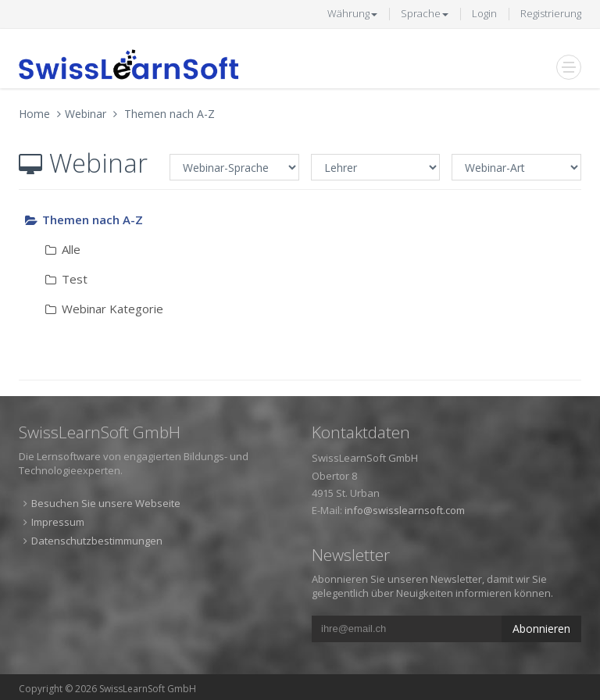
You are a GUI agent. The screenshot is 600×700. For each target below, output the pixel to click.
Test (66, 279)
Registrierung (551, 13)
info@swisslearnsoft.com (405, 510)
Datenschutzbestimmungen (97, 541)
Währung (352, 13)
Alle (62, 249)
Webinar (86, 114)
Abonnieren (541, 629)
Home (34, 114)
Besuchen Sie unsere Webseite (106, 503)
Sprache (425, 13)
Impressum (58, 522)
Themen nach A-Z (170, 114)
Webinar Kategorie (104, 309)
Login (484, 13)
